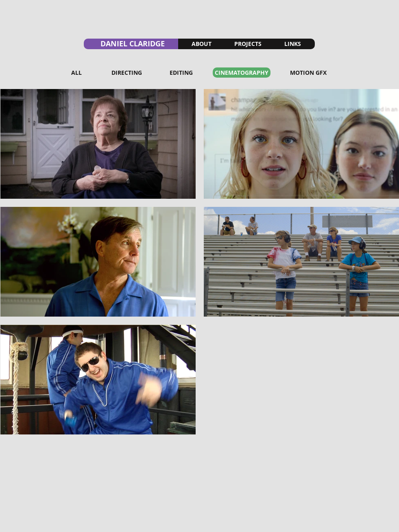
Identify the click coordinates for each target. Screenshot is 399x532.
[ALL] (76, 73)
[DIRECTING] (127, 73)
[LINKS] (293, 44)
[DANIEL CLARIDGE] (131, 44)
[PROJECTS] (248, 44)
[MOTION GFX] (308, 73)
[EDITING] (181, 73)
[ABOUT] (202, 44)
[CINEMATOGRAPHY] (242, 73)
